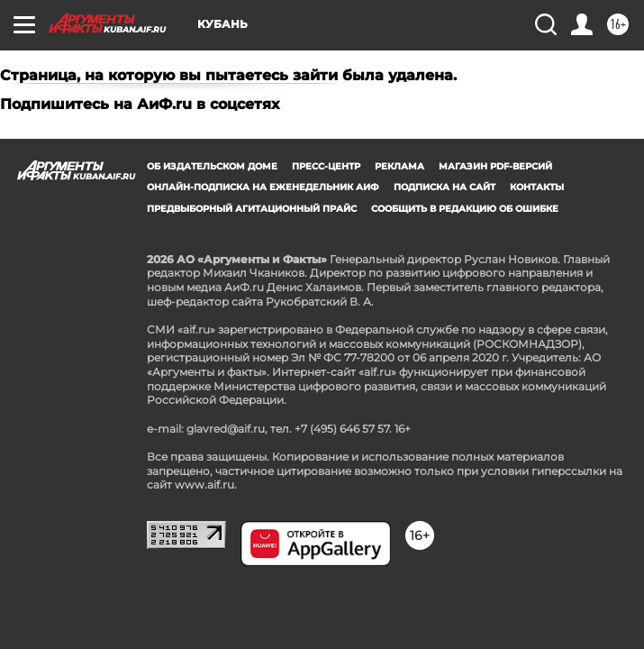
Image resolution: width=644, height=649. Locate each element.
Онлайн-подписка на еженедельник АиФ (263, 187)
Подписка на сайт (444, 187)
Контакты (537, 187)
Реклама (399, 166)
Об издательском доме (212, 166)
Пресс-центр (326, 166)
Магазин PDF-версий (495, 166)
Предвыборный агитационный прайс (252, 209)
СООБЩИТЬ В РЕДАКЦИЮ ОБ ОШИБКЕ (465, 209)
